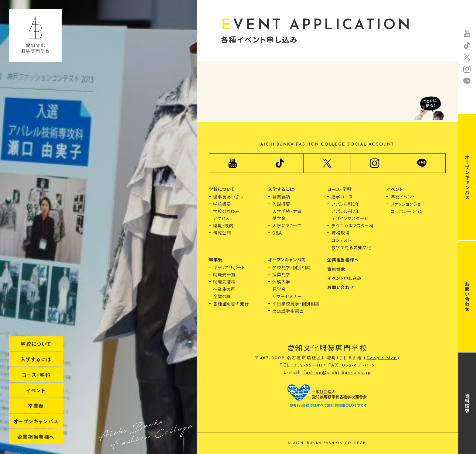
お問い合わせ (467, 296)
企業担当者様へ (36, 437)
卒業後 (36, 406)
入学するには (36, 359)
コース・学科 (36, 375)
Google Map (382, 358)
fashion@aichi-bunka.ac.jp (337, 373)
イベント (36, 390)
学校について (36, 344)
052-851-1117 (310, 365)
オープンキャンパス (36, 421)
